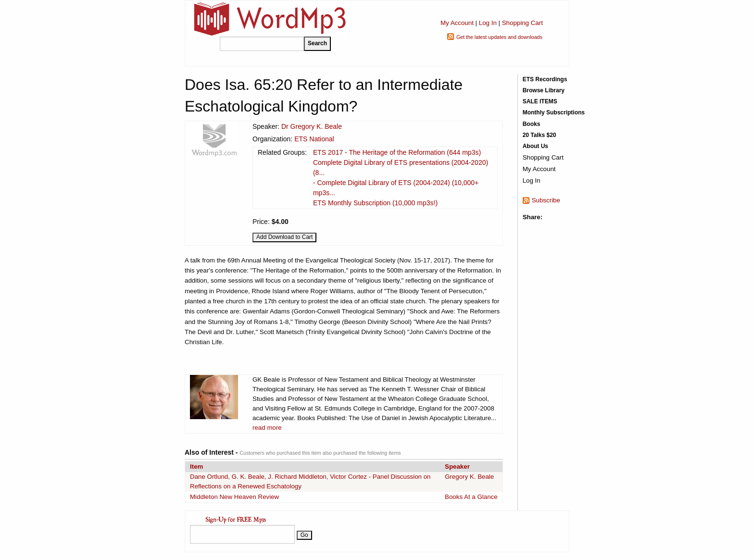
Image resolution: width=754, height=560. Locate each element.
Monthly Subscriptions (554, 112)
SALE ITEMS (540, 101)
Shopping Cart (522, 23)
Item (196, 467)
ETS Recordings (545, 79)
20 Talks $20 (540, 135)
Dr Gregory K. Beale (312, 126)
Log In (488, 23)
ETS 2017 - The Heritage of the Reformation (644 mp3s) (397, 152)
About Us (535, 146)
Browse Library (544, 90)
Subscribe (546, 200)
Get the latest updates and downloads (499, 37)
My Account (457, 23)
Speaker (457, 467)
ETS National (314, 139)
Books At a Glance (471, 497)
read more (267, 428)
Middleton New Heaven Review (234, 497)
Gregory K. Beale (469, 477)
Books (532, 124)
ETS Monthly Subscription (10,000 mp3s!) (375, 203)
